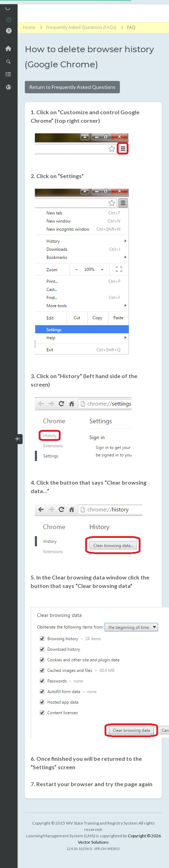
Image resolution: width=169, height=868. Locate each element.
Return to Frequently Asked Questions (72, 87)
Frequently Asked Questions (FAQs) (81, 27)
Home (29, 27)
